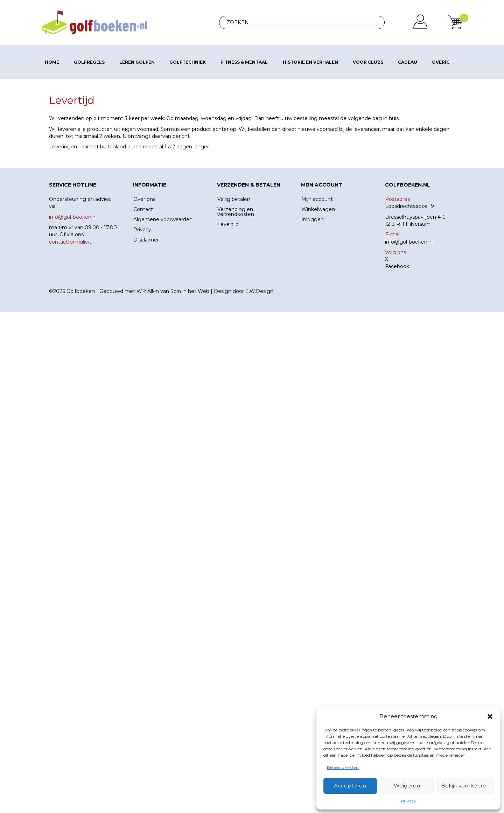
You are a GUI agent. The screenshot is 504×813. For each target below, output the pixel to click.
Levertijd (228, 224)
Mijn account (317, 199)
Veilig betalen (234, 199)
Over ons (144, 199)
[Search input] (302, 22)
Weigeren (407, 786)
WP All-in (148, 291)
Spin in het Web (190, 291)
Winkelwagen (318, 209)
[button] (490, 716)
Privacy (408, 801)
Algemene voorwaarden (163, 219)
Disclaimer (146, 240)
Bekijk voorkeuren (465, 786)
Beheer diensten (343, 767)
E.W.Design (259, 291)
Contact (143, 209)
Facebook (397, 266)
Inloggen (313, 219)
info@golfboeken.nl (409, 242)
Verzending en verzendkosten (236, 212)
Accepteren (350, 786)
